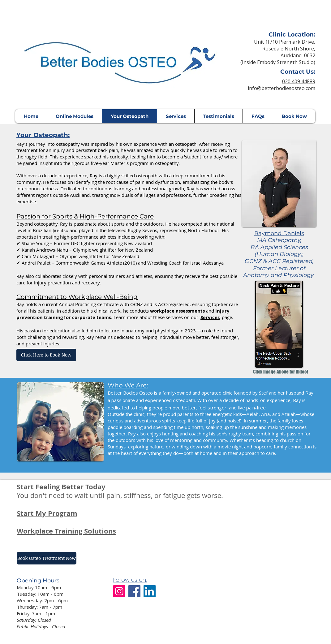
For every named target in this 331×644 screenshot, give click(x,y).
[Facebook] (134, 591)
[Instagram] (119, 591)
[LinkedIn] (150, 591)
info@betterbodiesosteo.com (282, 88)
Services (210, 317)
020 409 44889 (299, 81)
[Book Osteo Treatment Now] (47, 558)
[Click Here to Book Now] (46, 355)
